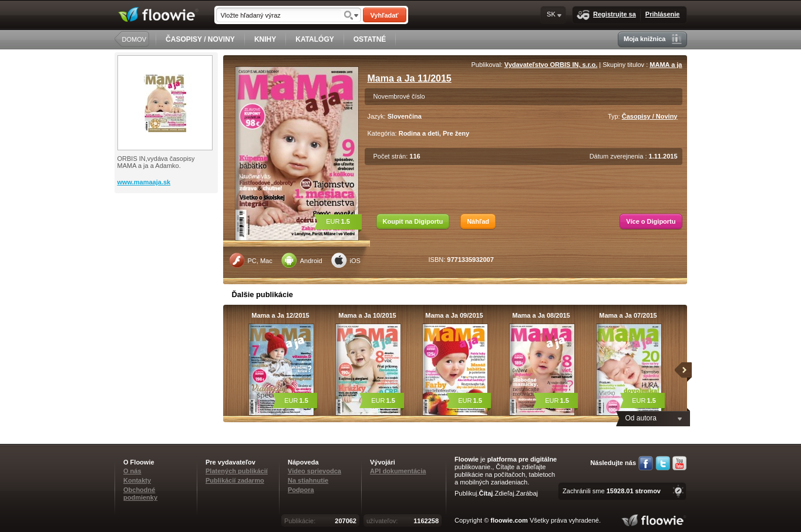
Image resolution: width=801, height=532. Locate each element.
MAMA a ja (666, 65)
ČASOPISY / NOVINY (200, 39)
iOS (346, 260)
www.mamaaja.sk (144, 182)
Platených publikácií (237, 471)
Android (302, 260)
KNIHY (265, 39)
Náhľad (478, 221)
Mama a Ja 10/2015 (367, 315)
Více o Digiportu (651, 221)
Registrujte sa (606, 15)
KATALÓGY (315, 39)
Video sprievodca (314, 471)
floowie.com (509, 520)
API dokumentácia (398, 471)
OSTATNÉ (370, 39)
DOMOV (134, 39)
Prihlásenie (663, 14)
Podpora (301, 490)
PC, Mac (251, 260)
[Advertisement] (167, 240)
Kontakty (137, 480)
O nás (132, 471)
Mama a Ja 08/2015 (541, 315)
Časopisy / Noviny (650, 116)
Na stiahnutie (308, 480)
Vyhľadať (384, 15)
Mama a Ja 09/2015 (454, 315)
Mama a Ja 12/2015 (280, 315)
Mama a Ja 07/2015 (628, 315)
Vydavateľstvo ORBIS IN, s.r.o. (551, 65)
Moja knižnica (653, 39)
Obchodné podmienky (140, 494)
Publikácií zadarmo (235, 480)
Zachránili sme (612, 491)
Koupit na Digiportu (413, 221)
